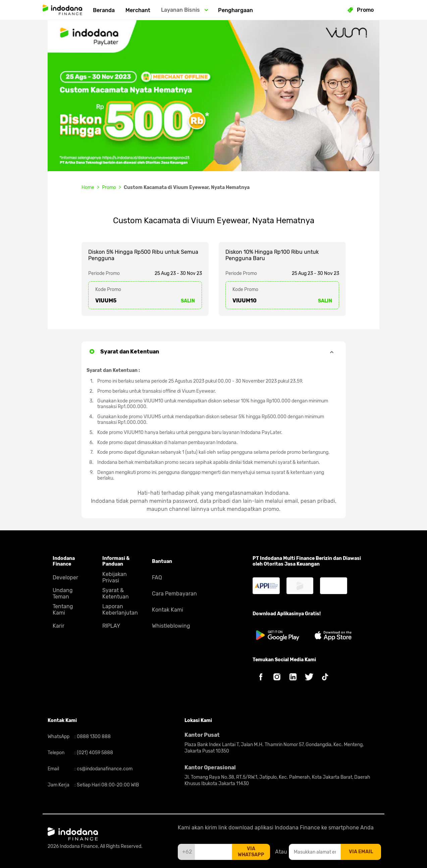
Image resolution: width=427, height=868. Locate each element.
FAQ (157, 577)
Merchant (138, 10)
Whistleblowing (171, 626)
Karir (59, 626)
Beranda (104, 10)
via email (361, 852)
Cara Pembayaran (174, 594)
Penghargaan (235, 10)
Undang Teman (63, 593)
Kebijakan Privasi (115, 577)
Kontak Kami (168, 610)
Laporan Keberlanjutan (120, 610)
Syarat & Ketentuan (116, 593)
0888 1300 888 (93, 737)
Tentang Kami (63, 610)
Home (88, 187)
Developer (65, 577)
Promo (109, 187)
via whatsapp (251, 852)
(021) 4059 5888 (94, 753)
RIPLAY (111, 626)
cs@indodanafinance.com (104, 769)
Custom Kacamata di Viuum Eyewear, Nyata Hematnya (187, 187)
